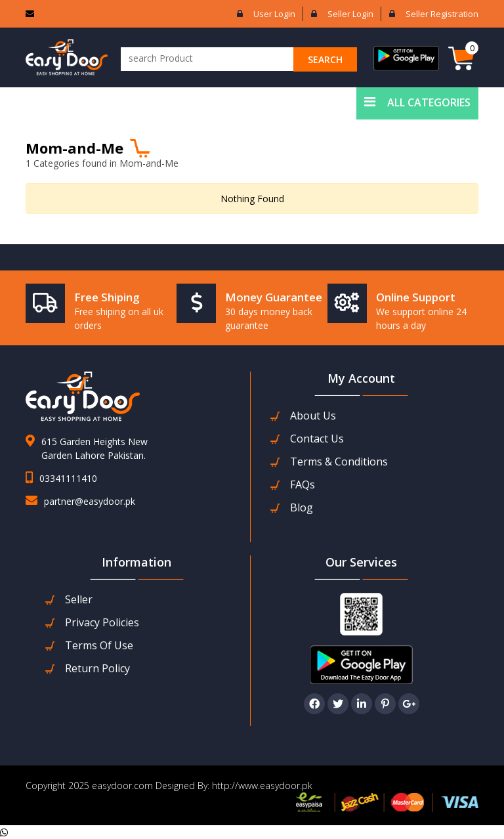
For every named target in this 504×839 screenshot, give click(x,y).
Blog (302, 508)
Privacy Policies (102, 623)
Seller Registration (442, 14)
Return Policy (97, 669)
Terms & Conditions (339, 462)
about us (313, 416)
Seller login (350, 14)
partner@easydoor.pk (90, 501)
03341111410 (68, 478)
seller (79, 600)
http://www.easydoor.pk (261, 785)
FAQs (303, 485)
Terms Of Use (99, 646)
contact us (317, 439)
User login (274, 14)
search (325, 59)
